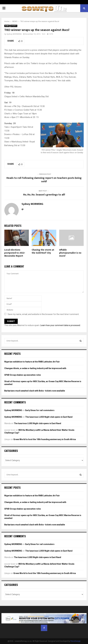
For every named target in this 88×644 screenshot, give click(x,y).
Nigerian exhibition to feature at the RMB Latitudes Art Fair (32, 362)
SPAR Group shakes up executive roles (23, 375)
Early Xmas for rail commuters (40, 410)
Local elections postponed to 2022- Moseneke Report (15, 253)
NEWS (7, 26)
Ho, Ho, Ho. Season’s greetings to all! (44, 195)
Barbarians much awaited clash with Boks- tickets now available (35, 391)
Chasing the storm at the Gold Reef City (43, 251)
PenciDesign (75, 641)
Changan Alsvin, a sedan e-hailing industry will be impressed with (35, 368)
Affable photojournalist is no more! (70, 253)
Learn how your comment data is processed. (60, 325)
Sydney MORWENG (14, 34)
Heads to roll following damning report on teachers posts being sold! (44, 180)
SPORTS (14, 26)
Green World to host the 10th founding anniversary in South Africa (45, 439)
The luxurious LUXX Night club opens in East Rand (49, 417)
